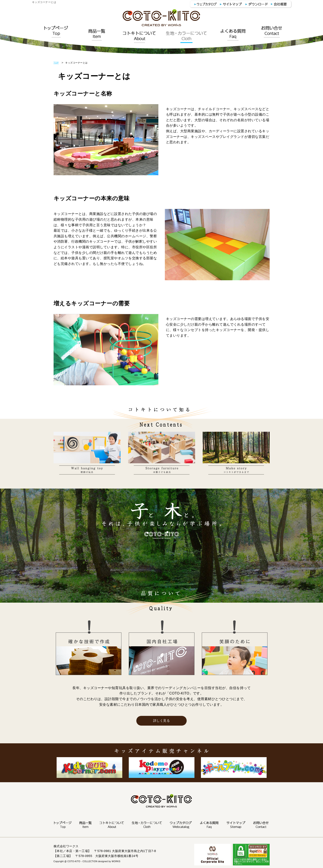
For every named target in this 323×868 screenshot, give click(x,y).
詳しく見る (161, 721)
